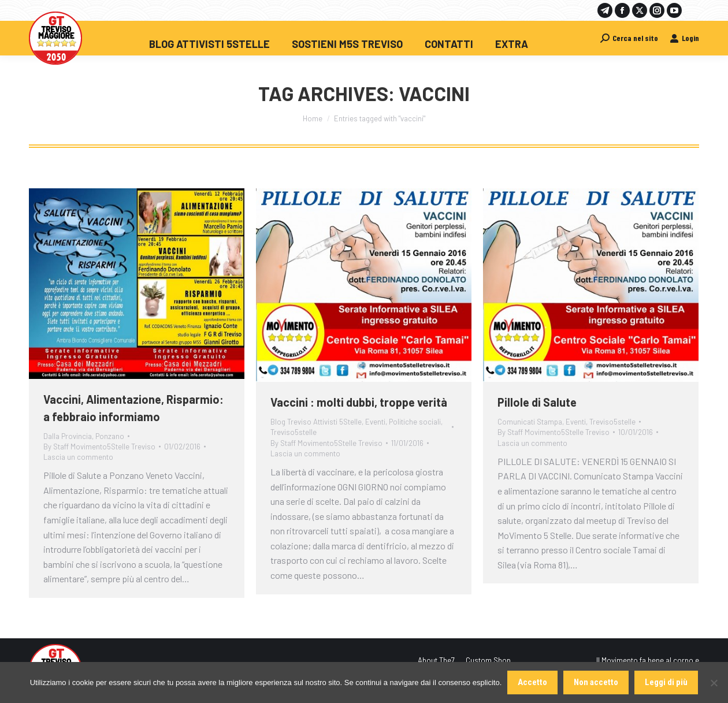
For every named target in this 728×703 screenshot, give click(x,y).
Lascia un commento (78, 457)
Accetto (532, 682)
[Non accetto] (714, 683)
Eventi (375, 422)
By (99, 447)
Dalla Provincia (68, 436)
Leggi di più (666, 682)
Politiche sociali (415, 422)
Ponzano (110, 436)
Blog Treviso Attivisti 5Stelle (316, 422)
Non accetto (596, 682)
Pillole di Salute (537, 402)
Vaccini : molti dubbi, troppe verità (359, 402)
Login (684, 38)
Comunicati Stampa (530, 422)
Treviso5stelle (294, 432)
